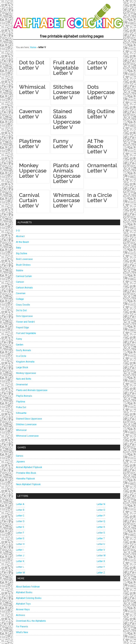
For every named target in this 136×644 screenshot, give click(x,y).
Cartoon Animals (24, 288)
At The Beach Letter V (97, 146)
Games (20, 456)
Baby (19, 248)
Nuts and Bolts (24, 379)
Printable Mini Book (26, 473)
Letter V (101, 550)
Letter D (20, 521)
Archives (20, 615)
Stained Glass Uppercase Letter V (67, 119)
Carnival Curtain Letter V (29, 200)
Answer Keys (23, 609)
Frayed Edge (22, 327)
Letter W (101, 555)
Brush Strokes (23, 265)
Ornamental (22, 384)
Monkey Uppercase (26, 373)
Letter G (20, 538)
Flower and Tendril (25, 322)
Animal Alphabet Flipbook (29, 467)
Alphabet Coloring (68, 17)
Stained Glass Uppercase (29, 419)
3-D (18, 231)
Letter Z (101, 573)
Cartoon (20, 282)
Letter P (101, 516)
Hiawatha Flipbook (25, 479)
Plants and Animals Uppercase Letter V (67, 173)
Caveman (21, 293)
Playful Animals (24, 396)
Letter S (101, 533)
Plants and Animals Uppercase (32, 390)
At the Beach (22, 242)
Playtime (21, 402)
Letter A (20, 504)
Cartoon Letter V (97, 65)
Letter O (101, 510)
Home (33, 47)
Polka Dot (21, 407)
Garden (20, 345)
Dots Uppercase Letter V (101, 92)
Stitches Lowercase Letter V (67, 92)
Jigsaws (20, 462)
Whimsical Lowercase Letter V (67, 200)
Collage (20, 299)
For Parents (22, 627)
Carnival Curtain (24, 276)
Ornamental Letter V (102, 168)
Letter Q (101, 521)
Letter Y (101, 567)
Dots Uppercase (24, 316)
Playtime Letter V (30, 144)
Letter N (101, 504)
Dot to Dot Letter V (32, 65)
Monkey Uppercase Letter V (33, 171)
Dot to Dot (21, 310)
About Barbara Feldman (28, 587)
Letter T (101, 538)
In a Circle (21, 356)
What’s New (22, 632)
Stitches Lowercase (26, 424)
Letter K (20, 561)
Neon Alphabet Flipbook (28, 484)
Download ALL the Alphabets (31, 621)
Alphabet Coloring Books (29, 598)
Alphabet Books (24, 592)
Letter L (20, 567)
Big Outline (22, 253)
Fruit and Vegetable (26, 333)
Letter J (20, 555)
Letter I (20, 550)
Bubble (20, 270)
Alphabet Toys (23, 604)
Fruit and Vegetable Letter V (66, 68)
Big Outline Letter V (101, 114)
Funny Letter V (63, 144)
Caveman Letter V (31, 114)
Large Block (22, 367)
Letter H (20, 544)
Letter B (20, 510)
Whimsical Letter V (32, 89)
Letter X (101, 561)
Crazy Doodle (23, 305)
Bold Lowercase (24, 259)
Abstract (20, 236)
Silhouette (21, 413)
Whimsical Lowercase (27, 436)
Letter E (20, 527)
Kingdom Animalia (25, 362)
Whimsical (21, 430)
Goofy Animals (23, 350)
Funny (19, 339)
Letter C (20, 516)
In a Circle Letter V (100, 198)
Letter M (20, 573)
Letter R (101, 527)
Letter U (101, 544)
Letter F (20, 533)
